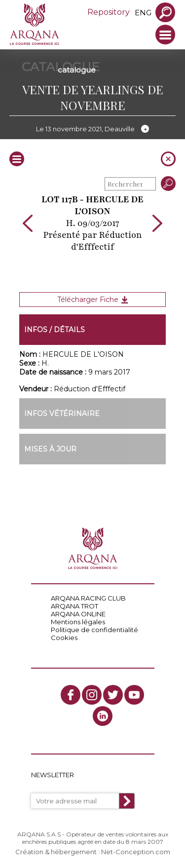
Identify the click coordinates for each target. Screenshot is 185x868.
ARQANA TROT (74, 606)
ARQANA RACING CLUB (88, 598)
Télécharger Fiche (93, 300)
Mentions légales (78, 622)
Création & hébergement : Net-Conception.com (93, 852)
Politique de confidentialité (94, 630)
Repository (109, 12)
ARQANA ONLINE (78, 614)
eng (143, 13)
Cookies (64, 638)
